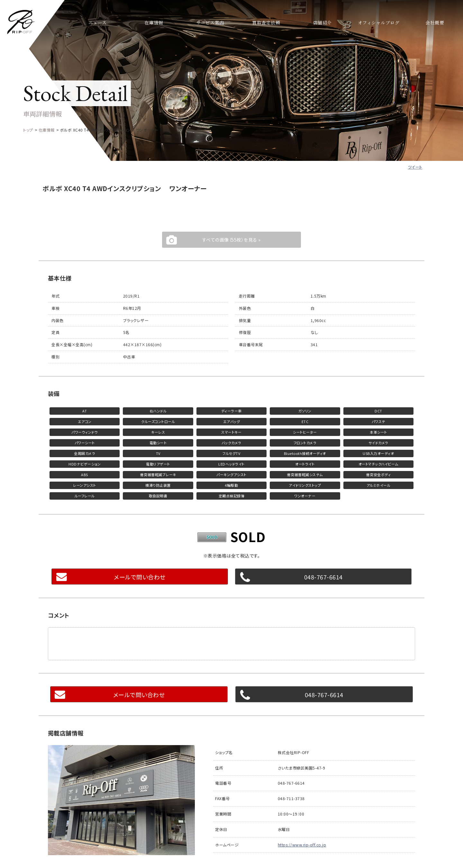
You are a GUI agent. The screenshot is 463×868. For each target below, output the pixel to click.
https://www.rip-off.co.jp (302, 845)
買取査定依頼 (266, 23)
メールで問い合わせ (140, 577)
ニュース (98, 23)
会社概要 (435, 23)
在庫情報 (154, 23)
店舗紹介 (322, 23)
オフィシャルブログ (379, 23)
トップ (28, 130)
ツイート (415, 167)
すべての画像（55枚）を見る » (232, 240)
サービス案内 (210, 23)
